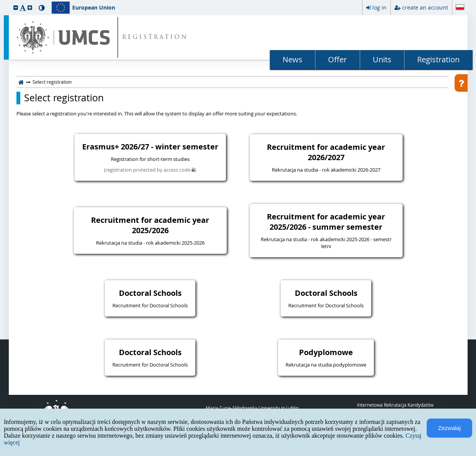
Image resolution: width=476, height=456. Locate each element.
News (292, 59)
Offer (337, 59)
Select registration (64, 98)
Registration (438, 59)
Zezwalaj (449, 428)
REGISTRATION (155, 38)
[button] (16, 7)
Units (382, 59)
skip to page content (2, 2)
